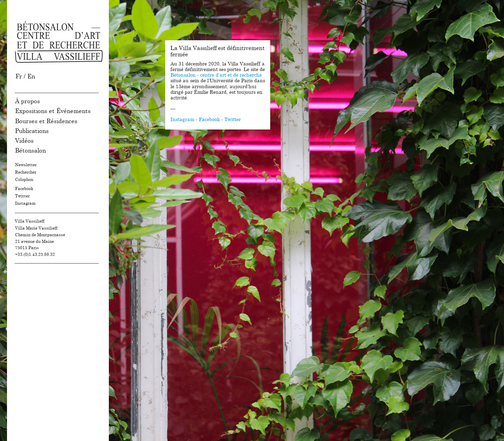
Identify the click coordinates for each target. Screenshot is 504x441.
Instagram (25, 203)
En (31, 76)
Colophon (24, 180)
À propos (27, 101)
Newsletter (26, 165)
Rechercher (26, 172)
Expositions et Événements (53, 111)
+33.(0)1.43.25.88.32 (35, 254)
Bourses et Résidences (46, 121)
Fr (19, 76)
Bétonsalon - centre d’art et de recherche (216, 75)
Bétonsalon (30, 151)
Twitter (22, 196)
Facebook (24, 189)
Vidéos (24, 141)
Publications (32, 131)
